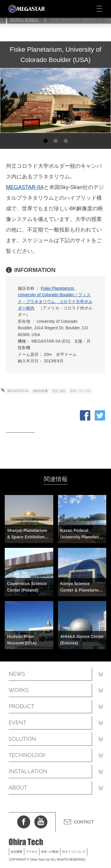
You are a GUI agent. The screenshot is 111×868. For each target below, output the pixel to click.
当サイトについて (74, 852)
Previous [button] (6, 107)
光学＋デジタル (81, 391)
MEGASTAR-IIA (25, 187)
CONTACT (84, 822)
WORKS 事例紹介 (24, 19)
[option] (55, 100)
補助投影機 (40, 391)
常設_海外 (59, 391)
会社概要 (17, 852)
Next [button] (104, 107)
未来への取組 (50, 852)
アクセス (32, 852)
